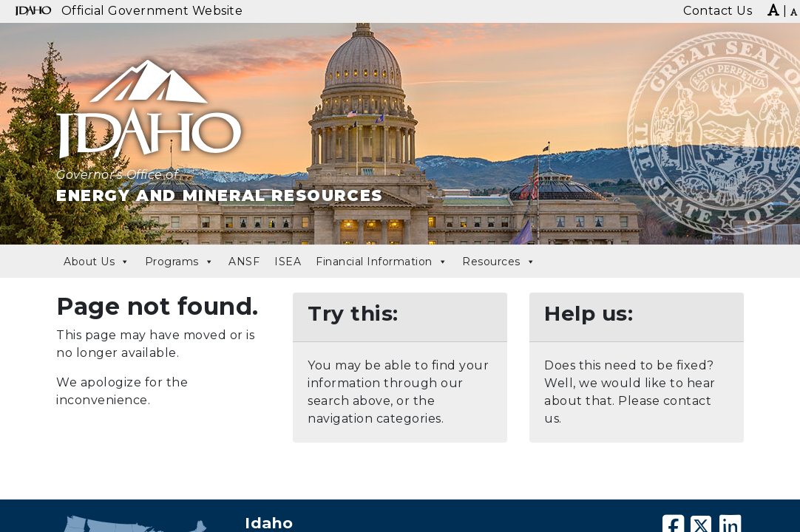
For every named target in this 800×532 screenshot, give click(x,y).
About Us (97, 262)
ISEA (288, 262)
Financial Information (382, 262)
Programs (180, 262)
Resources (499, 262)
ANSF (244, 262)
